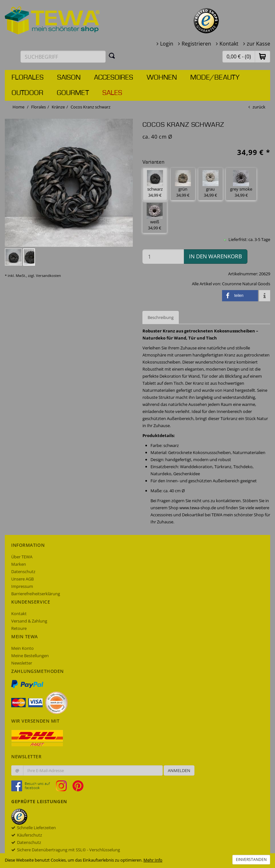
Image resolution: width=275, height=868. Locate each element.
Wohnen (162, 78)
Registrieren (196, 44)
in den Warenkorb (215, 256)
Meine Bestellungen (30, 656)
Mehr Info (153, 860)
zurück (259, 107)
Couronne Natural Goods (246, 284)
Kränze (58, 107)
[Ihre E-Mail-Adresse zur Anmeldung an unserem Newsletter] (93, 770)
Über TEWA (22, 557)
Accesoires (114, 78)
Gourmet (73, 93)
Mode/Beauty (215, 78)
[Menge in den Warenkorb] (163, 257)
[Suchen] (112, 56)
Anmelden (179, 770)
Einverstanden (251, 859)
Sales (112, 93)
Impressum (22, 586)
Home (18, 107)
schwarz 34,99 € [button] (155, 184)
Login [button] (167, 44)
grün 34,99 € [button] (183, 184)
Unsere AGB (22, 579)
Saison (69, 78)
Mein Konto (22, 648)
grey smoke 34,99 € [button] (241, 184)
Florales (28, 78)
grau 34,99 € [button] (211, 184)
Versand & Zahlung (29, 621)
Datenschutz (23, 572)
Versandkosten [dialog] (48, 275)
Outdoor (27, 93)
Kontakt (229, 44)
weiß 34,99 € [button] (155, 217)
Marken (19, 564)
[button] (262, 56)
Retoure (19, 628)
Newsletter (22, 663)
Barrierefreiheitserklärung (36, 594)
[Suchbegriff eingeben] (63, 57)
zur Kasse (258, 44)
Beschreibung (161, 317)
